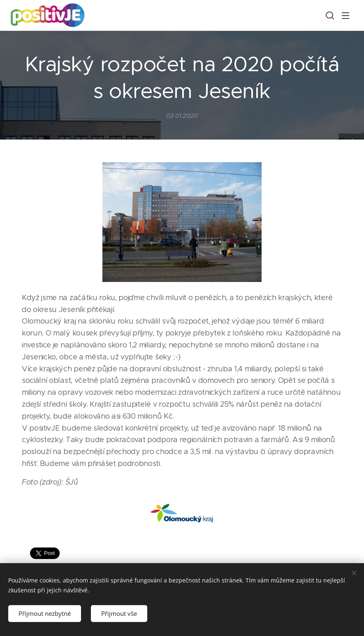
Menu (345, 16)
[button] (329, 15)
